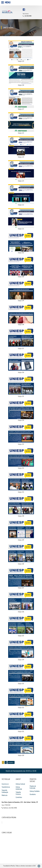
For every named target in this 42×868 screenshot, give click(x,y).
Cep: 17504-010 (6, 805)
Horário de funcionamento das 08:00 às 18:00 (21, 771)
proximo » (11, 762)
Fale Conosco (26, 14)
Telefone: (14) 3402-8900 (9, 808)
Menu (6, 2)
